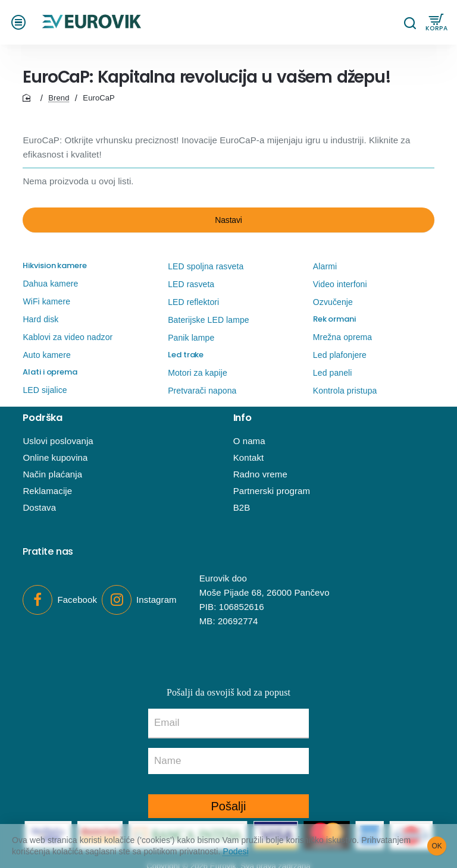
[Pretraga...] (410, 22)
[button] (21, 22)
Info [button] (242, 418)
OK (437, 846)
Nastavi (228, 220)
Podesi (236, 851)
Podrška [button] (43, 418)
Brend (59, 98)
